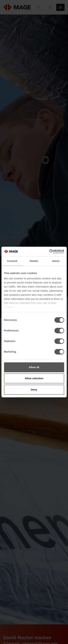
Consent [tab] (12, 261)
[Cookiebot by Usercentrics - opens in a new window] (49, 251)
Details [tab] (34, 261)
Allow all (34, 367)
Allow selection (34, 378)
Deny (34, 390)
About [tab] (56, 261)
